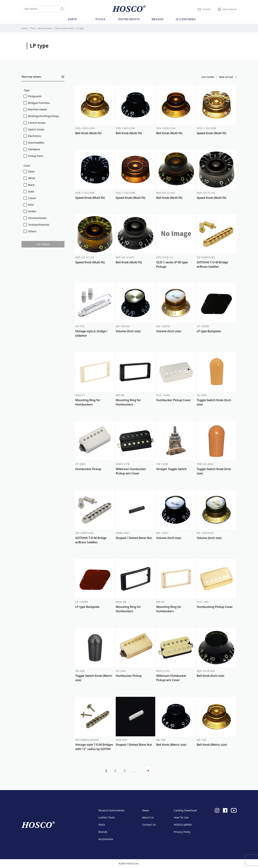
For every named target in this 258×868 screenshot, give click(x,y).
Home (24, 28)
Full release (43, 244)
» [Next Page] (148, 771)
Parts (33, 28)
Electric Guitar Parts (64, 28)
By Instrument (45, 28)
